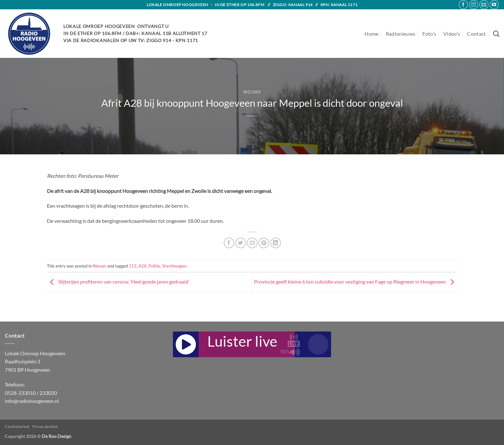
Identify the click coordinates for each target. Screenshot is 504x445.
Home (371, 34)
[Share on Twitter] (241, 243)
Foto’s (429, 34)
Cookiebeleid (17, 427)
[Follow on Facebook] (463, 5)
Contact (476, 34)
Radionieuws (401, 34)
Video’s (452, 34)
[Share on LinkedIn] (276, 243)
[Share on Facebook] (229, 243)
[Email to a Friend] (252, 243)
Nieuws (252, 92)
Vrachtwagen (174, 266)
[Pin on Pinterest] (264, 243)
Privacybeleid (45, 427)
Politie (154, 266)
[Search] (496, 34)
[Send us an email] (484, 5)
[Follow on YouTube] (494, 5)
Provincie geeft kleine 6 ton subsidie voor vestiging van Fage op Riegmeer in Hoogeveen (355, 282)
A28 (143, 266)
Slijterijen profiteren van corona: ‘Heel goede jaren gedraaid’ (118, 282)
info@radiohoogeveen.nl (32, 401)
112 (133, 266)
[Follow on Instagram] (474, 5)
